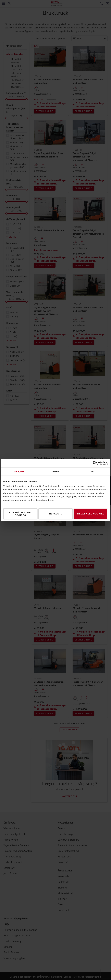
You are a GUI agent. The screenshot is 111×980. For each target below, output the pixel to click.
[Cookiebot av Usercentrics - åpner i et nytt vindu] (95, 463)
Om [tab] (92, 471)
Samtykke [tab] (19, 471)
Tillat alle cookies (91, 514)
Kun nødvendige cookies (20, 514)
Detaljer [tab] (55, 471)
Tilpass (56, 514)
